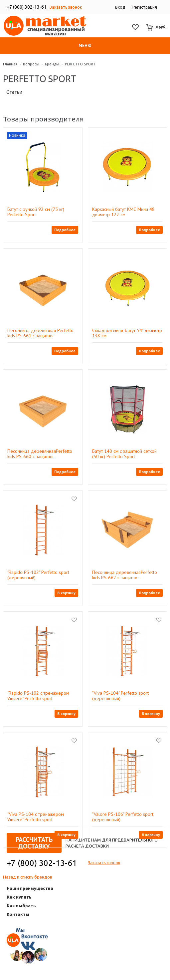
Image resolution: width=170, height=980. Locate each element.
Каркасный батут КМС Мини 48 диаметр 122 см (123, 212)
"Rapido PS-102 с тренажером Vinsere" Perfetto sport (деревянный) (38, 696)
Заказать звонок (66, 7)
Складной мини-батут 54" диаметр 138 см (127, 333)
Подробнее (65, 230)
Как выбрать (21, 906)
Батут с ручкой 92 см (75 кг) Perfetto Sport (36, 212)
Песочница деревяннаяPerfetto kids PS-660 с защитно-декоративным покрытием (40, 454)
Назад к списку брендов (28, 877)
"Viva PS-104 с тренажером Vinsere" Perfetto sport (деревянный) (36, 817)
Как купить (19, 897)
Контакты (18, 914)
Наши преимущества (30, 888)
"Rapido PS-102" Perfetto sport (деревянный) (38, 575)
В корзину (66, 593)
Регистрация (145, 7)
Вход (120, 7)
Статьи (14, 92)
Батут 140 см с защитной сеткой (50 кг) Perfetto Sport (124, 454)
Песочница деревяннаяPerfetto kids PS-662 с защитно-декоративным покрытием (125, 575)
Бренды (52, 64)
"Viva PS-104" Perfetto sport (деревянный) (120, 696)
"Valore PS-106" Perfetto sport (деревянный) (123, 817)
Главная (10, 64)
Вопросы (31, 64)
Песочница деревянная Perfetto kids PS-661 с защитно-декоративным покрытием (40, 333)
